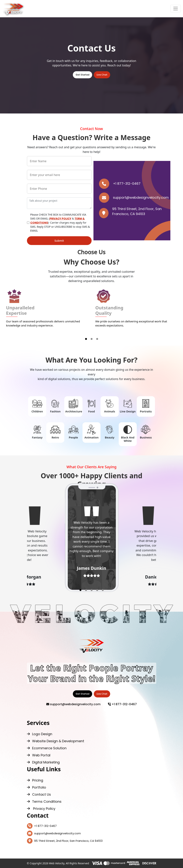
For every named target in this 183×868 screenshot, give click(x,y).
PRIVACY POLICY (60, 219)
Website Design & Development (56, 741)
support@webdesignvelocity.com (134, 198)
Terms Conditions (44, 801)
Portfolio (37, 787)
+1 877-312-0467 (120, 184)
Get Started (82, 75)
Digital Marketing (43, 762)
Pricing (35, 780)
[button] (86, 339)
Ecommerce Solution (47, 748)
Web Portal (39, 755)
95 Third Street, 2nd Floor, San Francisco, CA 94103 (65, 841)
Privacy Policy (41, 809)
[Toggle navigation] (176, 9)
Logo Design (40, 734)
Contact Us (39, 794)
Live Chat (102, 75)
